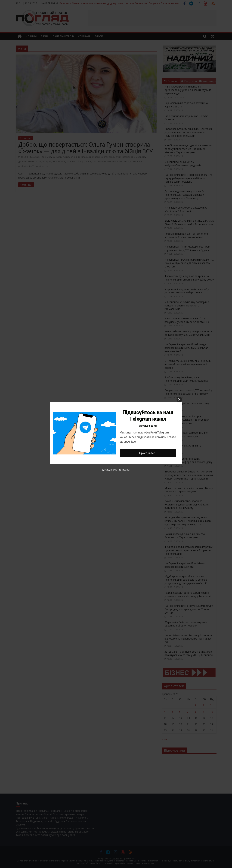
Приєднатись (148, 453)
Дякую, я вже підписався (116, 470)
